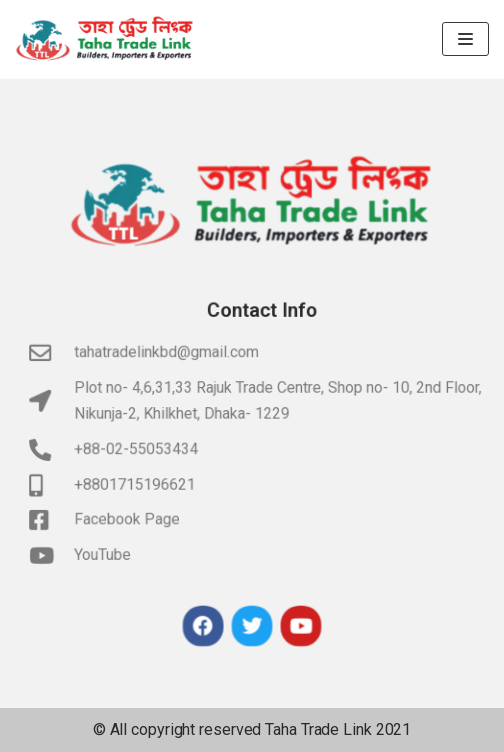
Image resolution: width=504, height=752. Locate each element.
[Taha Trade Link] (105, 39)
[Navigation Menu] (465, 39)
